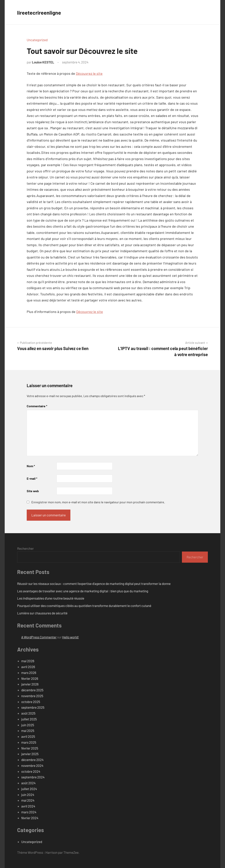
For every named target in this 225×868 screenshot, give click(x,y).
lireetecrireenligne (43, 12)
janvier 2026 (30, 684)
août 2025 (28, 713)
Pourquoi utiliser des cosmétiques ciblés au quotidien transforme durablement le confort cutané (84, 606)
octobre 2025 (31, 702)
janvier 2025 (30, 754)
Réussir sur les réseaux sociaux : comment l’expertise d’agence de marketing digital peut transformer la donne (94, 584)
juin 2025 (28, 725)
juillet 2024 (29, 789)
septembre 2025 (33, 707)
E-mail (32, 478)
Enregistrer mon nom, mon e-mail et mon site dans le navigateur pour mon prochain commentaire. (98, 502)
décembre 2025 (32, 690)
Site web (33, 491)
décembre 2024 (32, 760)
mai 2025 (28, 731)
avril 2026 (28, 667)
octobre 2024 (31, 771)
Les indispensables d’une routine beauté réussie (51, 598)
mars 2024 (29, 812)
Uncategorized (37, 40)
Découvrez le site (89, 73)
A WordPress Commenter (39, 637)
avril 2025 (28, 736)
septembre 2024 (33, 777)
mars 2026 (29, 673)
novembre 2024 (32, 766)
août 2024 (28, 783)
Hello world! (70, 637)
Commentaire (37, 406)
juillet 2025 (29, 719)
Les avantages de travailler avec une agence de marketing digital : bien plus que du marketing (83, 591)
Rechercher (25, 548)
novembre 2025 (32, 696)
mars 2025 (29, 742)
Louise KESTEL (43, 62)
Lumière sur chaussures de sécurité (42, 613)
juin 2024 (28, 795)
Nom (31, 466)
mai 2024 (28, 800)
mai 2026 (28, 661)
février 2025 (30, 748)
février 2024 (30, 818)
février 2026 (30, 678)
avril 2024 (28, 806)
